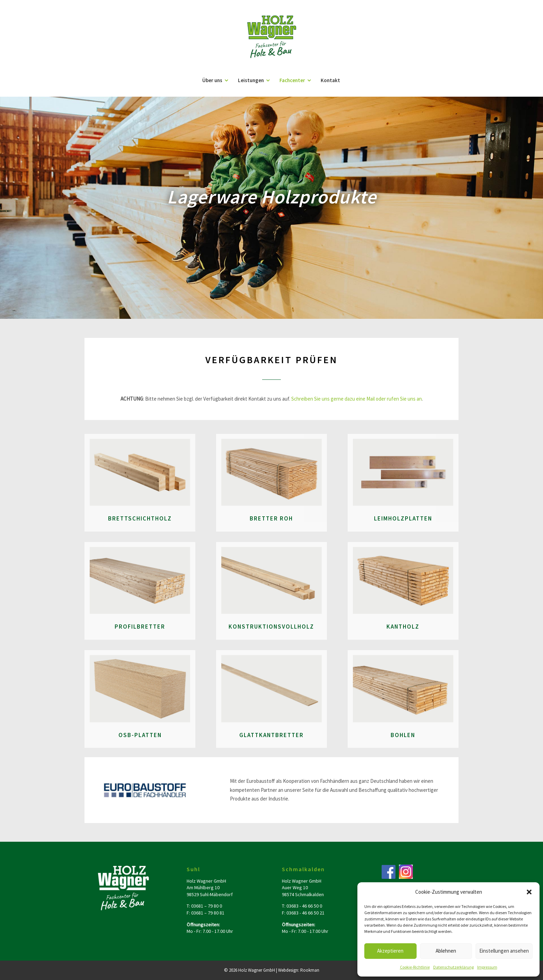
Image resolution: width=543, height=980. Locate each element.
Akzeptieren (390, 951)
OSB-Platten (140, 735)
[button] (529, 892)
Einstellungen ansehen (504, 951)
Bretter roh (271, 518)
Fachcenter (292, 81)
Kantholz (403, 627)
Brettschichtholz (140, 518)
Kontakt (330, 81)
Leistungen (251, 81)
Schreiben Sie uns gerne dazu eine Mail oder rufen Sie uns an (357, 399)
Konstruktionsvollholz (271, 627)
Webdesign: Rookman (299, 970)
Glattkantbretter (271, 735)
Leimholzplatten (403, 518)
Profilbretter (140, 627)
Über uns (212, 81)
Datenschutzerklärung (453, 967)
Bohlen (403, 735)
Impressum (487, 967)
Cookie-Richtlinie (415, 967)
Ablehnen (446, 951)
